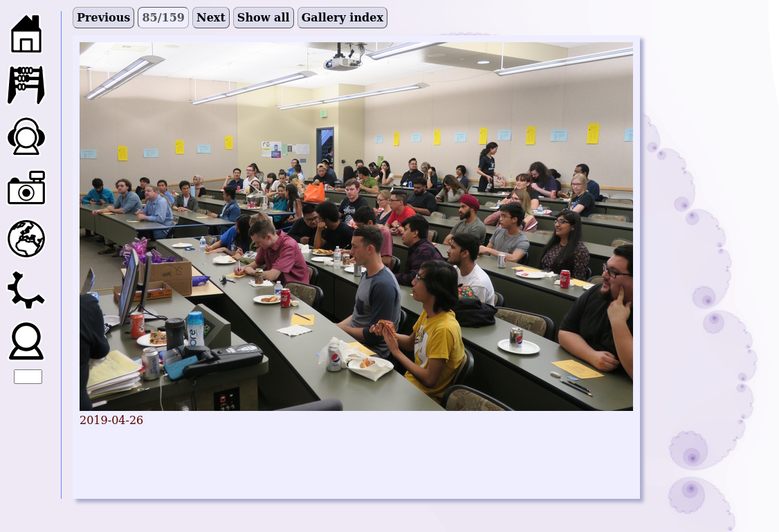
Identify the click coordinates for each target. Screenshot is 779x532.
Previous (103, 18)
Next (211, 18)
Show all (264, 18)
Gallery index (342, 18)
